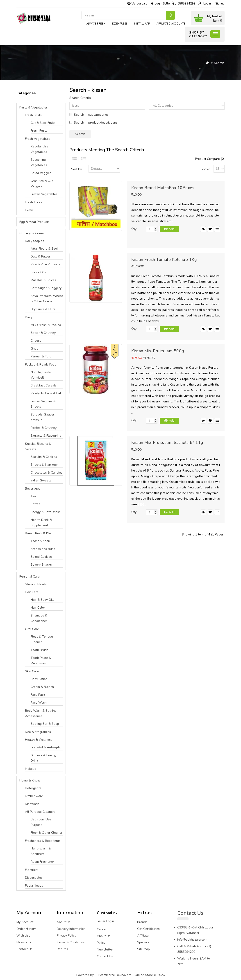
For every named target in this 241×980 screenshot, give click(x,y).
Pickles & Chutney (44, 428)
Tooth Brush (39, 650)
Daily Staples (35, 241)
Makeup (31, 769)
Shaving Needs (36, 584)
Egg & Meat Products (34, 222)
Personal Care (30, 577)
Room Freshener (42, 862)
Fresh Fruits (33, 115)
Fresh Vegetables (38, 139)
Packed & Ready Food (41, 365)
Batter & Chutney (43, 333)
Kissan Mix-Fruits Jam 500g (158, 351)
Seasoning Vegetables (39, 162)
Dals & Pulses (41, 256)
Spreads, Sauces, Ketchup (43, 417)
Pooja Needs (34, 886)
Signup (220, 4)
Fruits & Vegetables (34, 107)
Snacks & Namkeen (45, 465)
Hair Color (38, 608)
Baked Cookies (41, 557)
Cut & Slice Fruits (43, 123)
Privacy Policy (66, 936)
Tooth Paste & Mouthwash (41, 660)
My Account (25, 922)
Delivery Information (71, 929)
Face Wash (39, 703)
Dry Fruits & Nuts (43, 309)
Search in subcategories (89, 115)
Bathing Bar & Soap (45, 724)
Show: (205, 169)
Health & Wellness (39, 740)
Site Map (143, 949)
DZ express (120, 24)
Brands (142, 922)
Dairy (29, 317)
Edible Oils (38, 272)
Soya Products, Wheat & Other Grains (47, 299)
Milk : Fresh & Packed (46, 325)
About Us (64, 922)
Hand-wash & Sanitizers (41, 851)
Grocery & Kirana (32, 233)
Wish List (23, 936)
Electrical (32, 870)
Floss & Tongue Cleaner (42, 639)
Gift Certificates (148, 929)
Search (170, 15)
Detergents (33, 788)
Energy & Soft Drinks (46, 512)
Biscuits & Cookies (44, 457)
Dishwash (32, 804)
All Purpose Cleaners (40, 812)
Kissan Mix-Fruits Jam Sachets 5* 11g (167, 443)
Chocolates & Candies (47, 473)
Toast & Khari (40, 541)
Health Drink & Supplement (41, 523)
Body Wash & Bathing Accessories (41, 713)
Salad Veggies (41, 173)
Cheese (36, 341)
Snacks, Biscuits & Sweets (38, 446)
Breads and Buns (43, 549)
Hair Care (32, 592)
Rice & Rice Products (45, 264)
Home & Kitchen (31, 780)
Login (207, 4)
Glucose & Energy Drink (43, 758)
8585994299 (186, 4)
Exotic (29, 210)
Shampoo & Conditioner (39, 618)
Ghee (34, 349)
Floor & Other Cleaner (47, 833)
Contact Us (24, 949)
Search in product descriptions (93, 123)
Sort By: (77, 169)
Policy (101, 943)
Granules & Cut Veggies (42, 184)
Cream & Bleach (42, 687)
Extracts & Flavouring (46, 436)
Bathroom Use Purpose (41, 822)
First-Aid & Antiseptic (46, 747)
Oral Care (32, 629)
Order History (26, 929)
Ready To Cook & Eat (46, 393)
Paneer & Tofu (41, 356)
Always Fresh (96, 24)
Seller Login (105, 921)
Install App (142, 24)
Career (102, 929)
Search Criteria (80, 98)
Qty (134, 229)
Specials (143, 942)
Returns (62, 949)
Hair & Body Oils (42, 600)
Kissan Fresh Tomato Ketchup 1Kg (164, 260)
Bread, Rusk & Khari (39, 533)
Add (172, 229)
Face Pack (38, 695)
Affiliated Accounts (171, 24)
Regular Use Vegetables (40, 149)
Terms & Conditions (71, 942)
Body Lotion (39, 679)
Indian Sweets (41, 480)
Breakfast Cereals (44, 385)
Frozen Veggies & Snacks (43, 404)
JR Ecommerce (105, 975)
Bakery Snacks (41, 565)
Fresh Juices (34, 202)
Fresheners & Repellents (43, 841)
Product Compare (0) (210, 159)
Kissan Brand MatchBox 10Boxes (163, 188)
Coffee (35, 504)
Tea (33, 496)
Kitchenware (34, 796)
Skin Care (32, 671)
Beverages (33, 489)
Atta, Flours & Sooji (44, 249)
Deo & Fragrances (38, 732)
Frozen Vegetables (44, 194)
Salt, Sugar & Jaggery (46, 288)
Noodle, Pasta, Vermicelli (41, 375)
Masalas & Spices (43, 280)
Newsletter (25, 942)
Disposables (34, 878)
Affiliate (143, 936)
